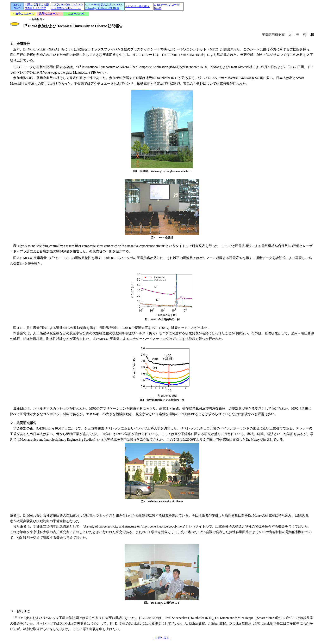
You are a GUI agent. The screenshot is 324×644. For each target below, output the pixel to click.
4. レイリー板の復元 (138, 6)
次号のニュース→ (50, 14)
